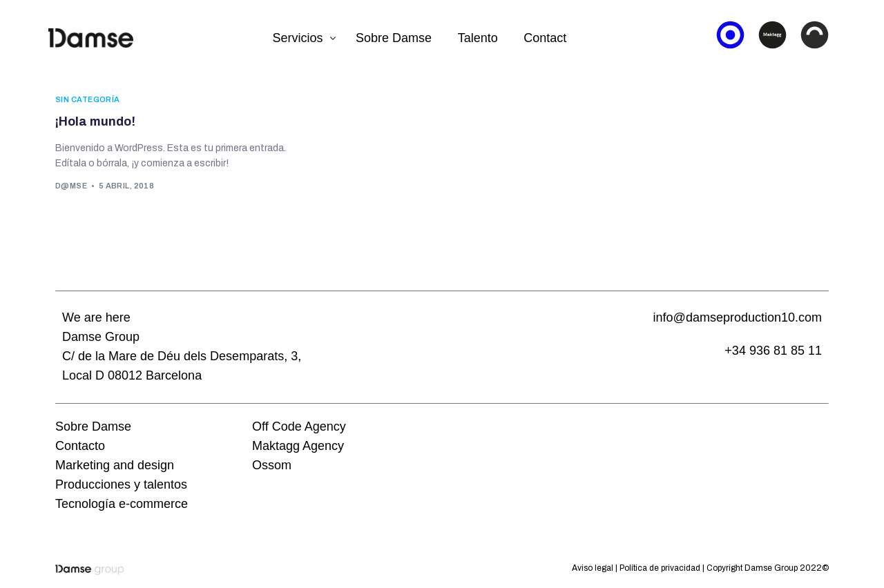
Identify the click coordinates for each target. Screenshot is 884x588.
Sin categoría (88, 100)
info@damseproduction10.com (738, 317)
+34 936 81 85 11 (773, 351)
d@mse (71, 186)
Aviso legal (593, 568)
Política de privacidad (660, 568)
